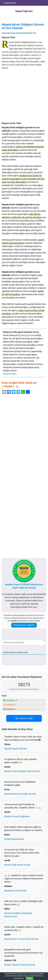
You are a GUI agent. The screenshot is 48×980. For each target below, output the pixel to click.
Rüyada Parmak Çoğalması (17, 816)
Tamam (30, 978)
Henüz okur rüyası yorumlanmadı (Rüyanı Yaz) (19, 33)
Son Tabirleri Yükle (24, 718)
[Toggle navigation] (43, 3)
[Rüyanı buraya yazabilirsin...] (24, 642)
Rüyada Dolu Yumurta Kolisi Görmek (21, 939)
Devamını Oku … (10, 374)
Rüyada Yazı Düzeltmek (15, 891)
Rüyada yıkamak (26, 335)
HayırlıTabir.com (10, 3)
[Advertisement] (24, 97)
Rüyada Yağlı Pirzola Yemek (17, 865)
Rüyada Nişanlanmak (14, 839)
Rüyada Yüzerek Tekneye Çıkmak (20, 965)
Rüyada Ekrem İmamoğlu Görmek (20, 794)
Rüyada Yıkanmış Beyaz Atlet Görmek (22, 771)
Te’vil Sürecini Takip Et (24, 625)
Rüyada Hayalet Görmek (16, 749)
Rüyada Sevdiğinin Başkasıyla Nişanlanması (18, 915)
